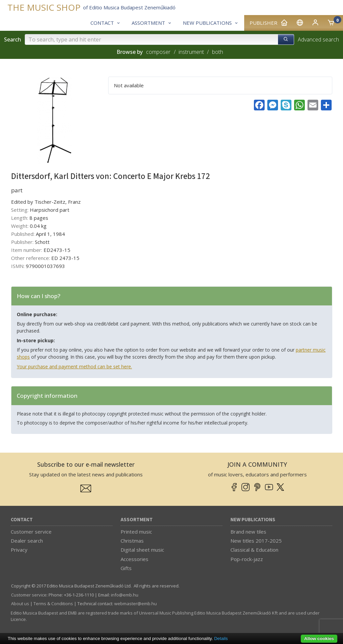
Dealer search (27, 541)
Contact (22, 520)
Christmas (132, 541)
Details (221, 638)
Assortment (137, 520)
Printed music (136, 532)
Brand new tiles (248, 532)
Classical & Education (254, 550)
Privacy (19, 550)
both (218, 52)
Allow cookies (319, 638)
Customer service (31, 532)
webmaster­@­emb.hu (135, 604)
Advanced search (318, 39)
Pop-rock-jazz (247, 559)
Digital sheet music (142, 550)
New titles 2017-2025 (256, 541)
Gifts (126, 568)
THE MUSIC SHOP (44, 8)
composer (158, 52)
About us (20, 604)
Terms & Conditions (53, 604)
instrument (191, 52)
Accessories (134, 559)
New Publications (253, 520)
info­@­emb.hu (125, 595)
